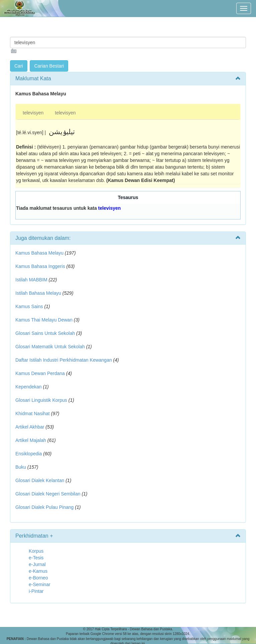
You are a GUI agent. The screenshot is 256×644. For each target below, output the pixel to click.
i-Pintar (36, 591)
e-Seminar (40, 584)
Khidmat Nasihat (33, 413)
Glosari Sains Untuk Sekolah (45, 333)
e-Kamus (38, 571)
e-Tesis (36, 558)
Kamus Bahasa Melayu (40, 253)
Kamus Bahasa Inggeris (40, 266)
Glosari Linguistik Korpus (41, 400)
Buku (21, 467)
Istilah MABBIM (31, 280)
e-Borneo (38, 578)
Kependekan (29, 387)
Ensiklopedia (29, 454)
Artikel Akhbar (30, 427)
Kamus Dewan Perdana (40, 373)
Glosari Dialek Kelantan (40, 480)
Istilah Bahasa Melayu (38, 293)
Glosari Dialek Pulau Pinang (44, 507)
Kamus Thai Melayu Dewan (44, 320)
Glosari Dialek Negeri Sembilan (48, 494)
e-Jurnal (37, 564)
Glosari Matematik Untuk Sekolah (50, 347)
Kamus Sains (29, 306)
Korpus (36, 551)
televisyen (33, 113)
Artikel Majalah (31, 440)
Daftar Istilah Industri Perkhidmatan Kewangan (64, 360)
